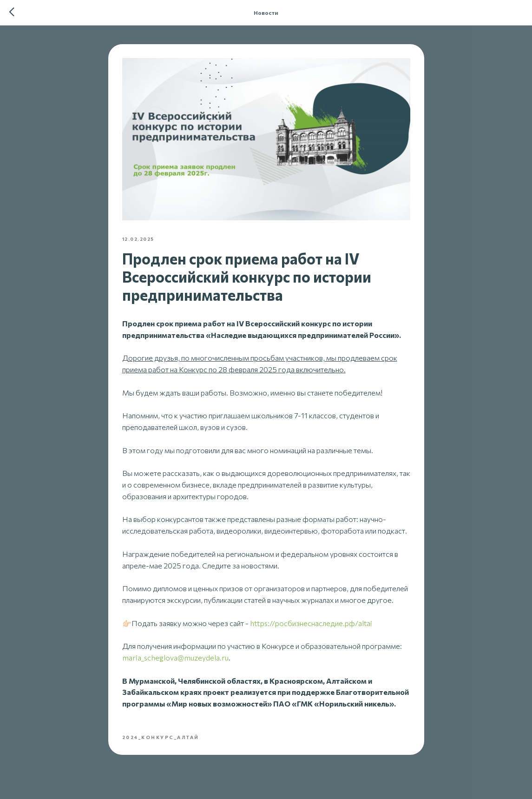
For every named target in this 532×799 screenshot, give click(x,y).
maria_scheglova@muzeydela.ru (175, 657)
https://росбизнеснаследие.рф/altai (311, 623)
